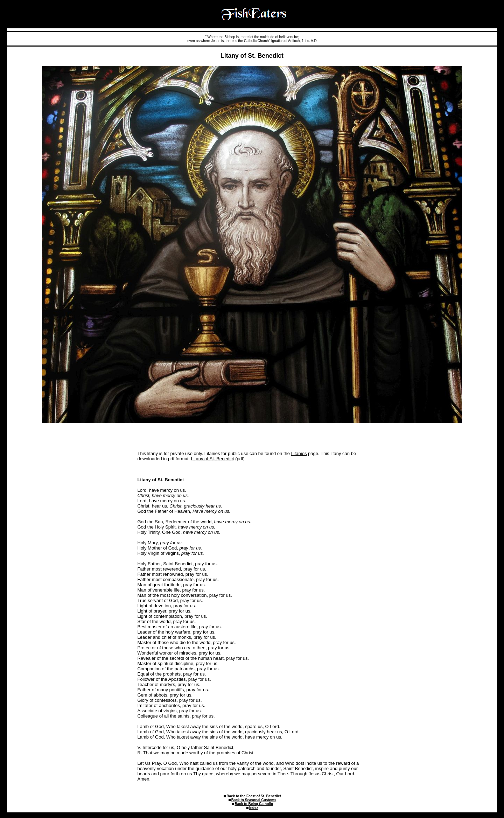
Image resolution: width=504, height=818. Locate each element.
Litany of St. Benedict (213, 459)
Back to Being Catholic (254, 804)
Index (254, 808)
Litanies (299, 453)
